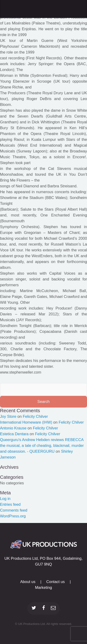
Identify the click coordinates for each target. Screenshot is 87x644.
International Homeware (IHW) (26, 422)
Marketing (43, 588)
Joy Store (8, 416)
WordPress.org (13, 516)
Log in (5, 499)
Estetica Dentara (14, 434)
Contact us (56, 582)
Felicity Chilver (35, 416)
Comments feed (14, 510)
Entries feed (10, 504)
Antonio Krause (13, 428)
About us (28, 582)
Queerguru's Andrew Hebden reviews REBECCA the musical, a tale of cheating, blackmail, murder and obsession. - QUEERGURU (42, 446)
